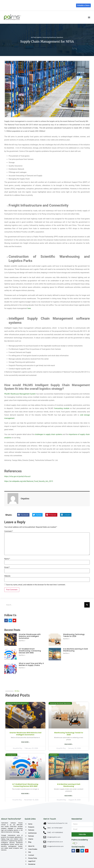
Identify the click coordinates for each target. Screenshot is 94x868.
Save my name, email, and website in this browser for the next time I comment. (36, 585)
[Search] (87, 605)
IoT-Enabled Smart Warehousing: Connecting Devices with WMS (30, 651)
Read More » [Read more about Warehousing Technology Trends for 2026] (66, 639)
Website (7, 576)
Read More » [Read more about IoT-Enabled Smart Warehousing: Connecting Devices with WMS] (22, 655)
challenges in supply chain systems (48, 434)
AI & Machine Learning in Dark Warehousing (76, 650)
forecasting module (62, 408)
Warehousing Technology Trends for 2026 (74, 635)
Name (7, 559)
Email (7, 567)
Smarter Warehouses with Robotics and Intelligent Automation (30, 636)
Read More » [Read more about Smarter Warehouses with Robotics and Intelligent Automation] (22, 641)
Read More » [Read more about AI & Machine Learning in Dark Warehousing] (66, 653)
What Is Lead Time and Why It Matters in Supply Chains (31, 664)
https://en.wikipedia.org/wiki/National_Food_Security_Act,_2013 (29, 481)
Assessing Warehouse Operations (53, 37)
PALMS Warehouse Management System (20, 394)
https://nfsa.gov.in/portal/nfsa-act (17, 476)
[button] (89, 17)
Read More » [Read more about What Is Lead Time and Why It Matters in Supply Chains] (22, 668)
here (29, 308)
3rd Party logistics (36, 37)
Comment (9, 531)
